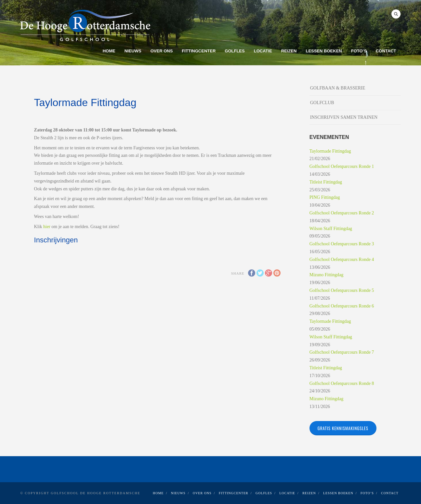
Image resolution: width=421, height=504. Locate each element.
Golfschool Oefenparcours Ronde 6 (342, 306)
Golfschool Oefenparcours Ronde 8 (342, 383)
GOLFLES (235, 51)
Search (396, 14)
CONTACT (386, 51)
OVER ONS (162, 51)
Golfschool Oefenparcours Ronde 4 (342, 259)
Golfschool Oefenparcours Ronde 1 (342, 166)
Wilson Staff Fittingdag (331, 229)
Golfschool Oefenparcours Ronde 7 (342, 352)
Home (109, 51)
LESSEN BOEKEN (324, 51)
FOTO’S (359, 51)
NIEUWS (133, 51)
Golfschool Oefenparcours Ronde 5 (342, 290)
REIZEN (289, 51)
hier (47, 227)
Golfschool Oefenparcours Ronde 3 (342, 244)
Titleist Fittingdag (326, 182)
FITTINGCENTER (199, 51)
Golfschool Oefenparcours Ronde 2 (342, 213)
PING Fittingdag (325, 197)
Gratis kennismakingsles (343, 428)
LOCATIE (263, 51)
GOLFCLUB (322, 103)
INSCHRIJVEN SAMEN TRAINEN (344, 117)
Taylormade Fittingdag (330, 151)
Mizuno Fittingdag (327, 275)
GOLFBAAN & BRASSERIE (338, 88)
